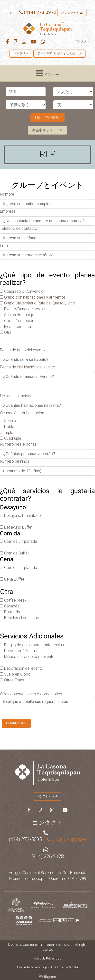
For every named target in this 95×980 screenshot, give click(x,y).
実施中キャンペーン (47, 130)
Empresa (8, 211)
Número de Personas (18, 444)
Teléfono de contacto (19, 228)
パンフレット (72, 13)
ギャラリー (21, 53)
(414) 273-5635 (25, 839)
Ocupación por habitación (22, 413)
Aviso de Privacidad (48, 958)
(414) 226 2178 (47, 856)
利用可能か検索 (48, 117)
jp (12, 13)
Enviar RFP (16, 723)
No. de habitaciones (17, 396)
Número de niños (15, 461)
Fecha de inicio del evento (22, 350)
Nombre (7, 194)
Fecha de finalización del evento (28, 367)
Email (5, 245)
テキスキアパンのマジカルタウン (59, 53)
